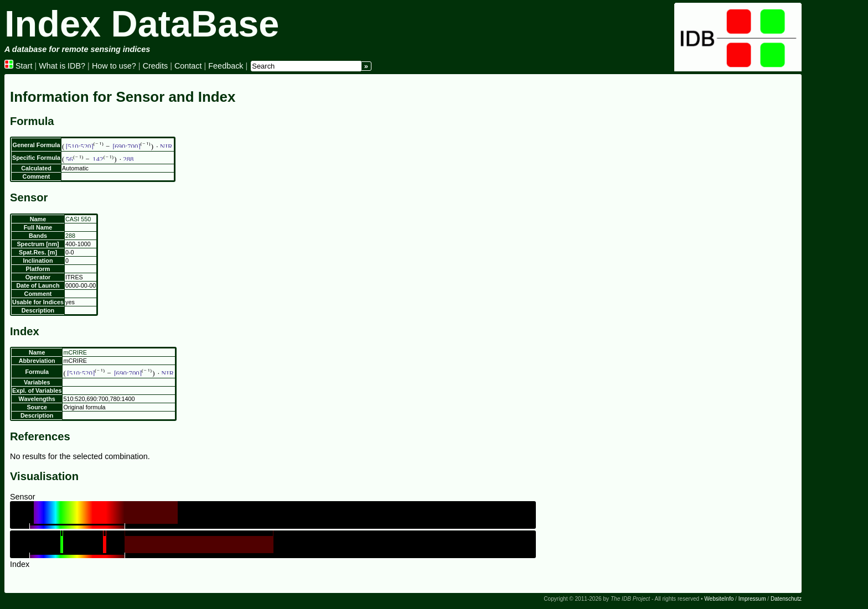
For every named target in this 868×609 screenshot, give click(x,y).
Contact (188, 66)
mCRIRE (75, 352)
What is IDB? (62, 66)
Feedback (226, 66)
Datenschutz (786, 599)
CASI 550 (78, 219)
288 (70, 236)
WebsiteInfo (719, 599)
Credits (156, 66)
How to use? (114, 66)
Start (18, 66)
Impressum (752, 599)
